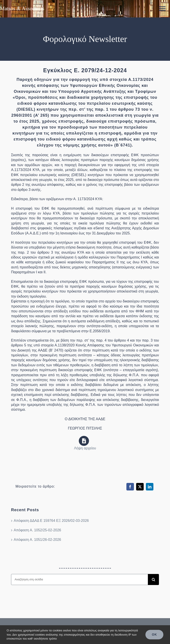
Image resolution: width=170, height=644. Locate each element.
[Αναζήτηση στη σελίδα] (79, 579)
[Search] (153, 579)
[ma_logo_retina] (22, 5)
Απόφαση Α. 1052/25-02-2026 (37, 530)
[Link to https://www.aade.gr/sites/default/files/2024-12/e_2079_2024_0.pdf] (84, 441)
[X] (140, 487)
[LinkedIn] (150, 487)
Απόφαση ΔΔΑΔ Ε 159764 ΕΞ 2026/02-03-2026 (51, 521)
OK (154, 635)
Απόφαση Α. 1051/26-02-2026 (37, 540)
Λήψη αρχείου (85, 448)
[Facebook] (130, 487)
